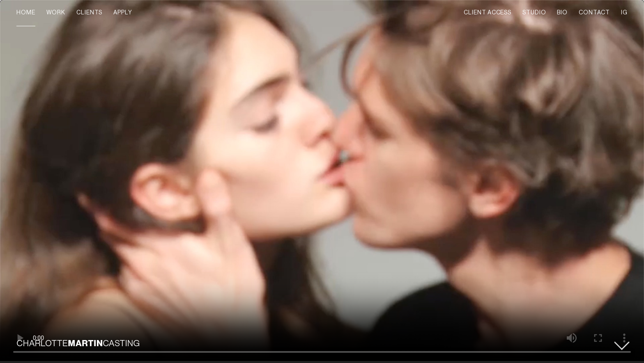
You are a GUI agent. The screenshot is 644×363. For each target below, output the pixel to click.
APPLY (123, 13)
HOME (26, 13)
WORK (56, 13)
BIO (562, 13)
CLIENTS (89, 13)
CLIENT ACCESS (488, 13)
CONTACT (594, 13)
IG (624, 13)
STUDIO (534, 13)
